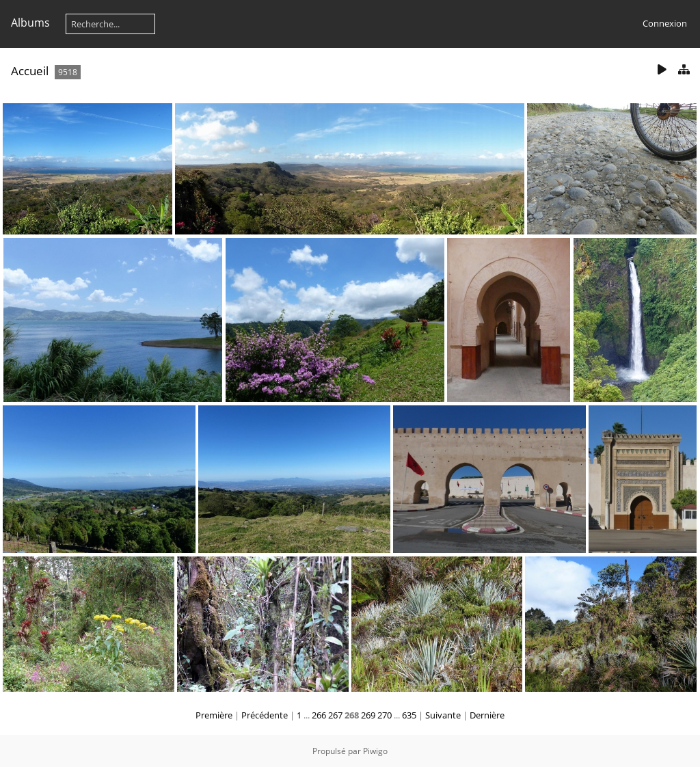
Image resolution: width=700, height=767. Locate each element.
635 (409, 715)
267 (335, 715)
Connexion (665, 23)
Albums (30, 23)
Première (214, 715)
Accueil (30, 71)
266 (319, 715)
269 (368, 715)
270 (385, 715)
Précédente (265, 715)
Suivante (443, 715)
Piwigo (375, 751)
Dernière (487, 715)
